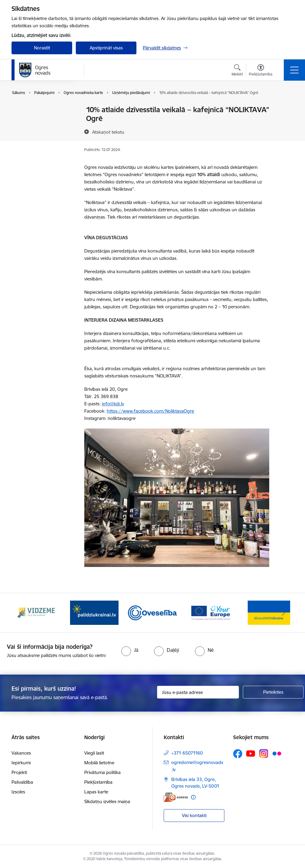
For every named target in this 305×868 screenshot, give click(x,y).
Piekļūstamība (98, 782)
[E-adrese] (176, 797)
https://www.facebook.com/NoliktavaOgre (150, 411)
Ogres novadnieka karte (42, 131)
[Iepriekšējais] (22, 613)
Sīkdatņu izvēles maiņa (107, 801)
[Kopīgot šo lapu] (285, 122)
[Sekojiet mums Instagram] (264, 754)
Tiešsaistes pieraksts (39, 121)
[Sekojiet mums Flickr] (277, 753)
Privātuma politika (102, 772)
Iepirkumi (21, 763)
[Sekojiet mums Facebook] (238, 754)
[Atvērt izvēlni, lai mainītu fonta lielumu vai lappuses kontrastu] (261, 71)
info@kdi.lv (113, 404)
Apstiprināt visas (106, 48)
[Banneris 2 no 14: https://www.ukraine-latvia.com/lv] (94, 612)
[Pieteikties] (273, 692)
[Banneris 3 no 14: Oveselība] (152, 612)
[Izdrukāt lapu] (285, 107)
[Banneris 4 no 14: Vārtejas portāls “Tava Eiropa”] (211, 612)
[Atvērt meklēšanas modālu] (237, 71)
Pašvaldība (22, 782)
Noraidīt (42, 48)
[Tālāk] (283, 613)
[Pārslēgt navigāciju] (294, 70)
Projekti (19, 772)
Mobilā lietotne (99, 763)
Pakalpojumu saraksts (40, 110)
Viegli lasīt (94, 753)
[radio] (130, 650)
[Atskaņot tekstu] (108, 132)
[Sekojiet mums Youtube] (251, 753)
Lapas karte (96, 792)
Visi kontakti (194, 815)
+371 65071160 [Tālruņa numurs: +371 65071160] (187, 753)
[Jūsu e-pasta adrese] (198, 692)
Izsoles (18, 792)
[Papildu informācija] (193, 797)
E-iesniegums (32, 142)
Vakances (21, 753)
